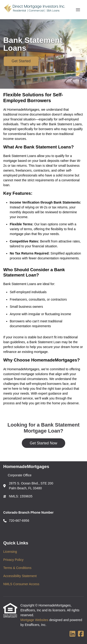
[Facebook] (81, 634)
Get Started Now (43, 443)
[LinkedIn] (72, 634)
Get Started (21, 61)
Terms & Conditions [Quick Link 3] (17, 568)
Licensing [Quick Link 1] (10, 552)
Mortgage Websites (35, 620)
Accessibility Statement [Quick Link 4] (20, 576)
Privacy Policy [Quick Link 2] (13, 560)
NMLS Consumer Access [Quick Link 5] (21, 584)
